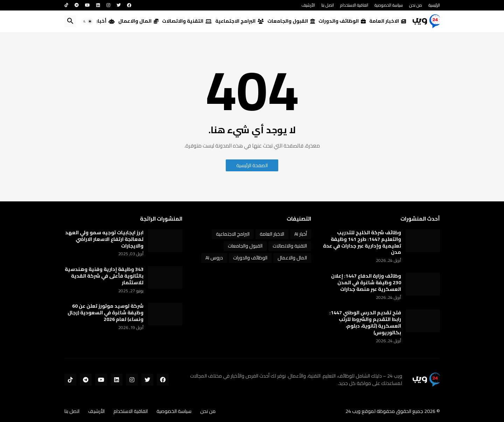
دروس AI (214, 258)
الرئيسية (434, 5)
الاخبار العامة (388, 21)
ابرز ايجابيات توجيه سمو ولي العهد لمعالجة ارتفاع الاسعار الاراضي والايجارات (104, 239)
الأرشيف (308, 5)
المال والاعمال (138, 21)
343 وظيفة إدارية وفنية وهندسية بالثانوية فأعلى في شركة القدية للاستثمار (104, 276)
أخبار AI (103, 21)
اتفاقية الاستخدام (354, 5)
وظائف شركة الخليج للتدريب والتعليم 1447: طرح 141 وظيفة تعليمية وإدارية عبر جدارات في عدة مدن (362, 243)
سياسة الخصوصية (389, 5)
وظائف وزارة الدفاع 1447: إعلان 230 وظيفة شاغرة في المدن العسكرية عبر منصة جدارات (366, 283)
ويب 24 (353, 411)
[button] (87, 21)
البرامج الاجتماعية (240, 21)
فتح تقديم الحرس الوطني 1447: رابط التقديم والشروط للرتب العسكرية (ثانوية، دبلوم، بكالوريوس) (365, 323)
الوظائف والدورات (342, 21)
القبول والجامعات (291, 21)
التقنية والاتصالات (187, 21)
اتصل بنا (328, 5)
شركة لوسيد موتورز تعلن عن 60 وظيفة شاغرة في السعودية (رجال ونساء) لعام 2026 (106, 313)
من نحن (416, 5)
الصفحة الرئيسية (252, 165)
